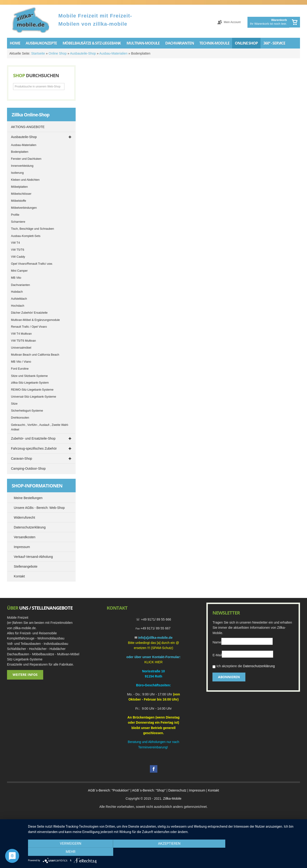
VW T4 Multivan (21, 334)
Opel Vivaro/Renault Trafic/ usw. (32, 264)
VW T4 (15, 243)
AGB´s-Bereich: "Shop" (149, 790)
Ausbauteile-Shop (83, 53)
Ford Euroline (20, 369)
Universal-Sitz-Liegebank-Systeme (34, 397)
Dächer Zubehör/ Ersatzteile (29, 313)
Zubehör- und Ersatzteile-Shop (33, 438)
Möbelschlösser (21, 194)
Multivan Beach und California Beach (35, 355)
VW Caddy (18, 257)
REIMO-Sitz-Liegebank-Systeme (32, 390)
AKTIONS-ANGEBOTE (28, 127)
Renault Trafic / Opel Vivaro (29, 327)
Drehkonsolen (20, 418)
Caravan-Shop (21, 458)
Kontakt (213, 790)
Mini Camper (19, 271)
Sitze (14, 404)
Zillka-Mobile (172, 799)
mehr (261, 852)
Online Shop (58, 53)
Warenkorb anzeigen (295, 22)
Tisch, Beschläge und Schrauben (32, 229)
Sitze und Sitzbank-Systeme (29, 376)
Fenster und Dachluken (26, 159)
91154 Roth (153, 676)
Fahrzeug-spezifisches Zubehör (34, 448)
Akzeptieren (165, 852)
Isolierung (17, 173)
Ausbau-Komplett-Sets (26, 236)
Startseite (38, 53)
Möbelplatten (19, 187)
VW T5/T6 (18, 250)
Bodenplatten (20, 152)
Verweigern (69, 852)
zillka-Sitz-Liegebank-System (30, 383)
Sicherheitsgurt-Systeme (27, 411)
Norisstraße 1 (153, 671)
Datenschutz (177, 790)
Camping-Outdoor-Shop (28, 469)
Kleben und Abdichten (25, 180)
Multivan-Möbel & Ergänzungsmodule (35, 320)
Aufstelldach (19, 299)
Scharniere (18, 222)
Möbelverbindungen (24, 208)
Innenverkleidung (22, 166)
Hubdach (17, 292)
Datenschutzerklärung (259, 666)
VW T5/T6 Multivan (23, 341)
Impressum (197, 790)
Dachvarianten (20, 285)
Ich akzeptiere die (244, 667)
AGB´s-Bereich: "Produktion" (109, 790)
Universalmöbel (21, 348)
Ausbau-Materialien (113, 53)
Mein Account (232, 22)
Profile (15, 215)
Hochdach (18, 306)
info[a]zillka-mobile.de (155, 638)
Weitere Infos (25, 675)
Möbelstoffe (19, 201)
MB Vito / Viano (21, 362)
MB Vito (16, 278)
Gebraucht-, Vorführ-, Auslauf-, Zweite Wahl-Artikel (40, 427)
